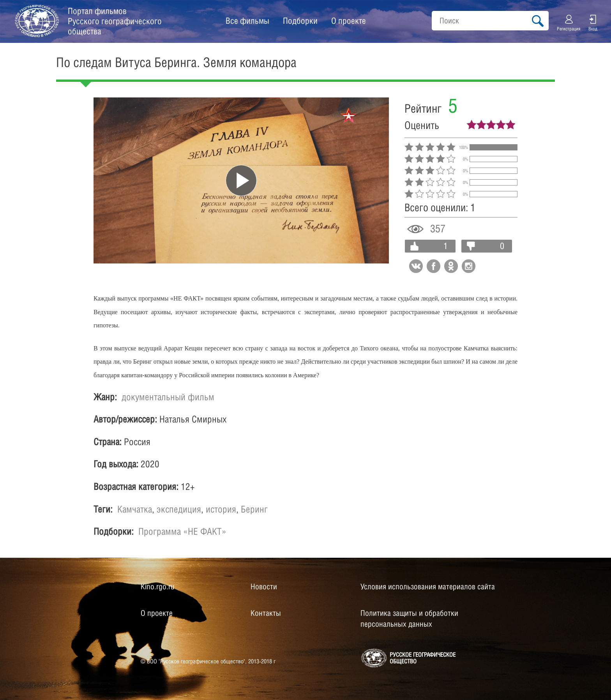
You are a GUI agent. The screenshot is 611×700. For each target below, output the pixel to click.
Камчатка (135, 509)
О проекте (349, 21)
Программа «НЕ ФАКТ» (182, 531)
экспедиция (179, 509)
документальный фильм (168, 397)
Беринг (254, 509)
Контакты (266, 613)
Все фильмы (247, 21)
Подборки (300, 21)
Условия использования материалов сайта (428, 587)
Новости (264, 587)
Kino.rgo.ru (157, 587)
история (221, 509)
